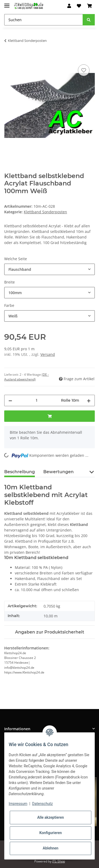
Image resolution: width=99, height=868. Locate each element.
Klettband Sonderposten (45, 212)
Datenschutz (43, 804)
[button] (69, 6)
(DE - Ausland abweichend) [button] (27, 377)
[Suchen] (44, 20)
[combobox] (49, 269)
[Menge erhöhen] (89, 400)
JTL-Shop (59, 861)
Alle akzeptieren (51, 817)
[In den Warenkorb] (8, 57)
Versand (48, 354)
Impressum (18, 804)
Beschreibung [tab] (20, 472)
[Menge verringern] (10, 400)
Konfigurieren (51, 833)
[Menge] (37, 400)
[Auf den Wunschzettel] (84, 70)
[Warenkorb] (89, 6)
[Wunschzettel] (79, 6)
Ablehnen (51, 848)
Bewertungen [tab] (58, 472)
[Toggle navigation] (7, 3)
